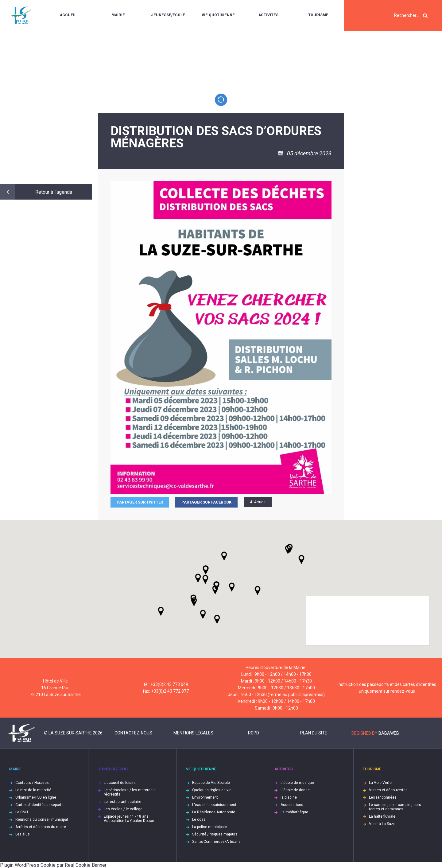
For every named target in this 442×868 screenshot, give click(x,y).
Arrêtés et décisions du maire (41, 827)
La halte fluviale (382, 816)
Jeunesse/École (168, 15)
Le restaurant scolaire (122, 802)
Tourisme (318, 15)
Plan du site (314, 733)
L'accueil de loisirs (120, 783)
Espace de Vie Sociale (211, 783)
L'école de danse (295, 790)
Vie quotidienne (218, 15)
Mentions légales (193, 733)
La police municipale (209, 827)
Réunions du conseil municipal (42, 819)
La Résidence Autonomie (214, 812)
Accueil (68, 15)
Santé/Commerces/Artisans (216, 842)
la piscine (289, 797)
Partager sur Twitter (140, 502)
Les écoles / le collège (123, 809)
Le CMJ (22, 812)
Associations (292, 805)
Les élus (23, 834)
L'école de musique (297, 783)
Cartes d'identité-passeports (39, 805)
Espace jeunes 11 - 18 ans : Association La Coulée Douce (129, 819)
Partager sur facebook (206, 502)
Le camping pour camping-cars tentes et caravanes (395, 807)
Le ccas (199, 819)
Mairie (118, 15)
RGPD (254, 733)
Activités (268, 15)
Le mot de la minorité (33, 790)
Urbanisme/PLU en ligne (36, 797)
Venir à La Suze (382, 824)
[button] (232, 587)
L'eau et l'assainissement (214, 805)
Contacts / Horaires (32, 783)
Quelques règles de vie (212, 790)
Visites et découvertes (388, 790)
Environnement (205, 797)
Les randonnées (383, 797)
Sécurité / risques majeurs (215, 834)
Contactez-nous (133, 733)
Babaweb (389, 733)
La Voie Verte (380, 783)
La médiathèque (294, 812)
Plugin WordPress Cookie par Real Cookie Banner (53, 865)
